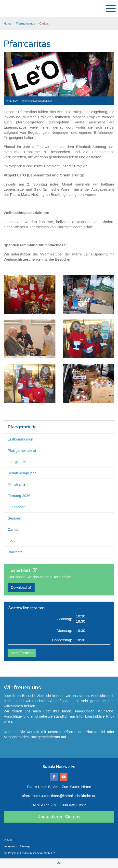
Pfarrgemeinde (22, 427)
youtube (64, 777)
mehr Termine (22, 653)
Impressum (10, 846)
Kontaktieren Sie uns (59, 817)
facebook (54, 777)
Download (21, 588)
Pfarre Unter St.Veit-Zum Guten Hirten (21, 8)
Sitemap (25, 846)
